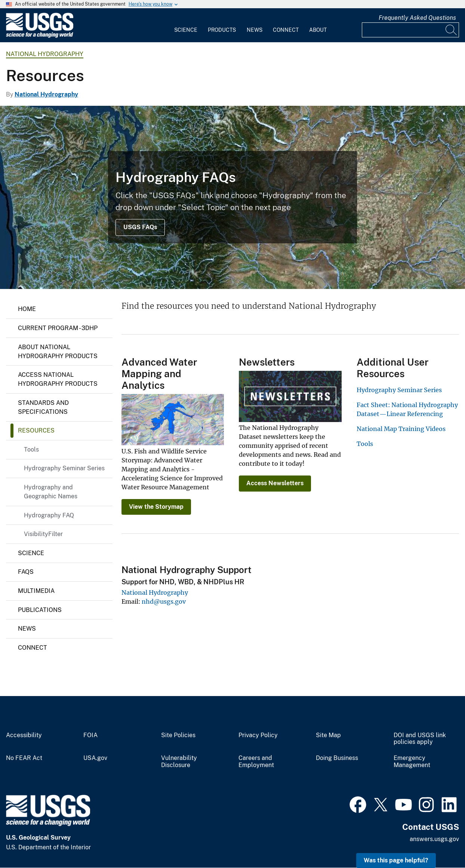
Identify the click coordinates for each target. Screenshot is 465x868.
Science (186, 30)
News (255, 30)
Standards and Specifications (43, 407)
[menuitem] (186, 25)
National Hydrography (45, 54)
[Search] (452, 30)
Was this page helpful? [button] (396, 860)
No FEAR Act (24, 758)
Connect (286, 30)
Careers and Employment (256, 762)
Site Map (328, 735)
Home (27, 309)
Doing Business (337, 758)
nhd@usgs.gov (164, 601)
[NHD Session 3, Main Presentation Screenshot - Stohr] (232, 197)
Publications (40, 610)
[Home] (40, 36)
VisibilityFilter (43, 534)
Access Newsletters (275, 483)
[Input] (410, 30)
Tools (31, 450)
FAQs (26, 572)
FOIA (90, 735)
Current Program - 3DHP (58, 328)
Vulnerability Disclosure (179, 762)
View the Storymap (156, 507)
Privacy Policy (258, 735)
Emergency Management (412, 762)
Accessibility (24, 735)
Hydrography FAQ (49, 515)
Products (222, 30)
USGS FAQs (140, 227)
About (318, 30)
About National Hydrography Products (58, 352)
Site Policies (178, 735)
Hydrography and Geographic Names (51, 492)
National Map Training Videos (401, 429)
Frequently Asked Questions (417, 18)
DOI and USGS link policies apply (420, 739)
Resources (36, 430)
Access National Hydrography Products (58, 379)
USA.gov (95, 758)
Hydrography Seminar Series (64, 468)
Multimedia (36, 591)
